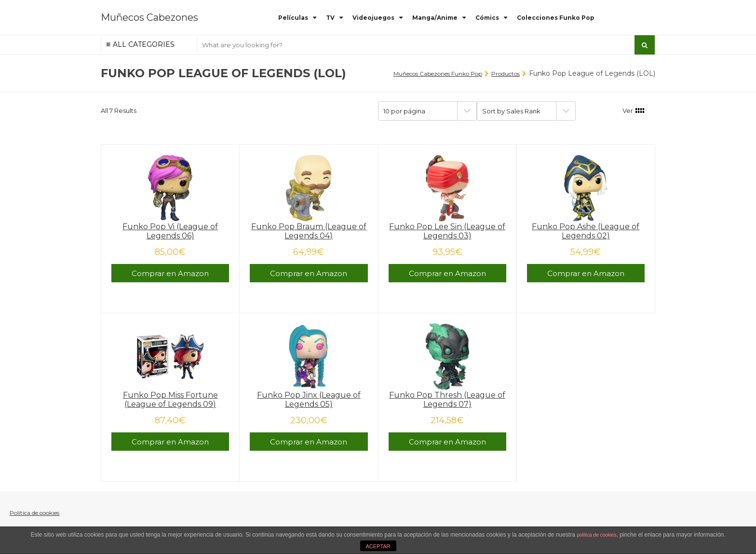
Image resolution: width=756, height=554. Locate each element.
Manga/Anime (435, 18)
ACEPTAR (378, 546)
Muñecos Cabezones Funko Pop (438, 74)
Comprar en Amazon (170, 273)
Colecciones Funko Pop (556, 18)
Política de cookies (34, 513)
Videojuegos (373, 18)
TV (330, 18)
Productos (506, 74)
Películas (293, 18)
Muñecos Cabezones (149, 17)
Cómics (487, 18)
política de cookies (596, 535)
